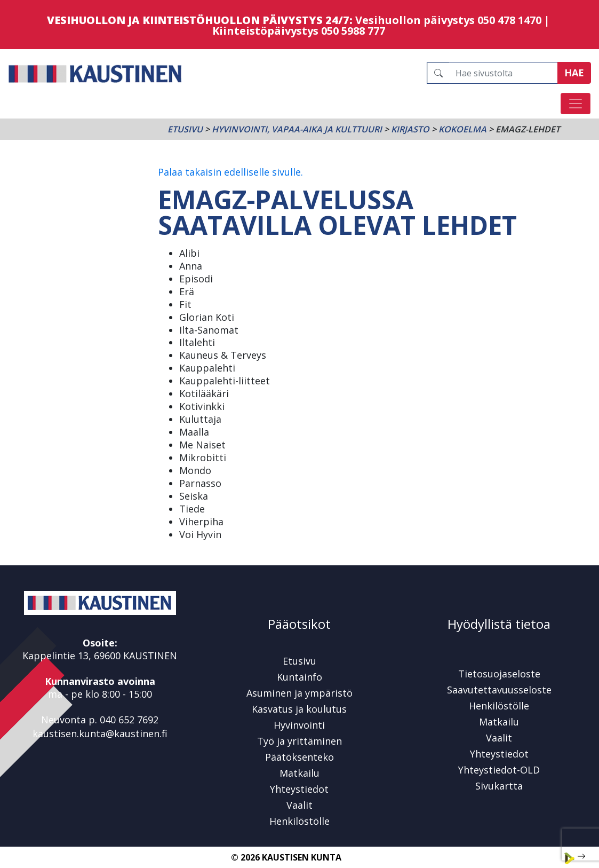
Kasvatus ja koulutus (299, 709)
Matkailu (299, 773)
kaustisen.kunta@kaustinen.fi (100, 733)
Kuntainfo (299, 677)
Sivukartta (499, 786)
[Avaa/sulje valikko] (576, 104)
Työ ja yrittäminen (299, 741)
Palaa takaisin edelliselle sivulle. (230, 172)
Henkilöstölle (299, 821)
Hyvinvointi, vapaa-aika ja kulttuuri (297, 129)
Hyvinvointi (299, 725)
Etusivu (185, 129)
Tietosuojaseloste (499, 674)
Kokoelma (462, 129)
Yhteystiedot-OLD (499, 770)
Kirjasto (410, 129)
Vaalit (299, 805)
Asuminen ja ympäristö (299, 693)
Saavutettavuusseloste (499, 690)
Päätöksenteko (299, 757)
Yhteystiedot (299, 789)
